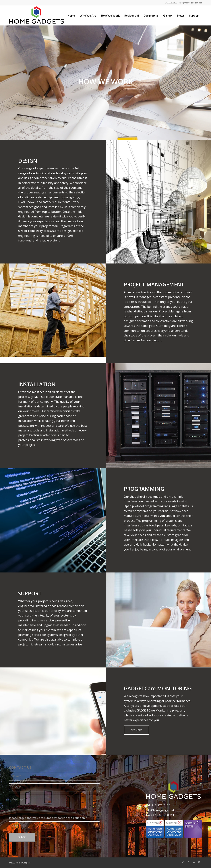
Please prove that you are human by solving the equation (48, 818)
